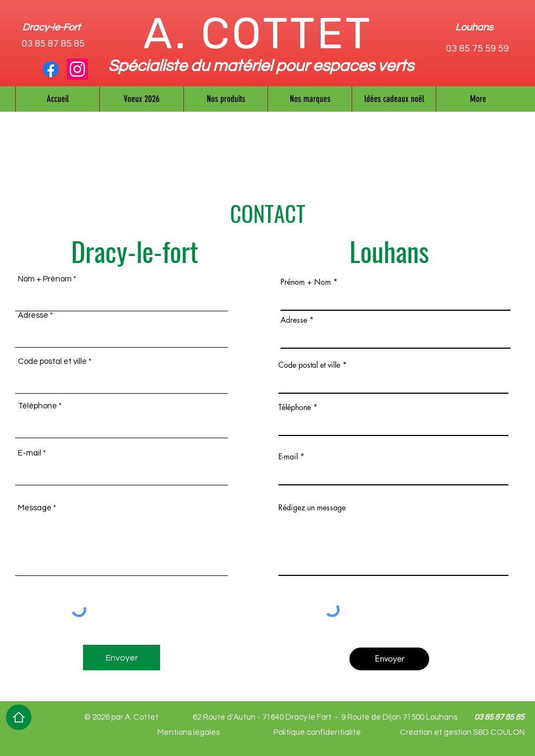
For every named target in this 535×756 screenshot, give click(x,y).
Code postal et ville (52, 361)
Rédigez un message (312, 508)
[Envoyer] (122, 658)
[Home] (19, 717)
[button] (310, 99)
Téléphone (37, 406)
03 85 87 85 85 (53, 44)
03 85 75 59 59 (477, 49)
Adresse (33, 315)
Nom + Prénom (45, 279)
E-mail (30, 453)
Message (35, 508)
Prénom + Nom (306, 282)
